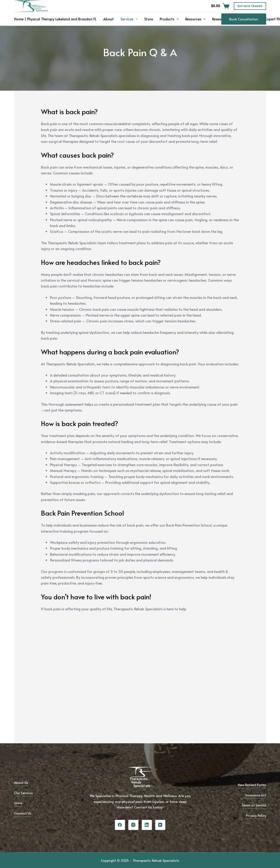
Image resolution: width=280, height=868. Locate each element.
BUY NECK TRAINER (250, 6)
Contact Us (23, 813)
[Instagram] (133, 825)
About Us (22, 782)
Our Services (24, 793)
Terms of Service (253, 805)
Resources (196, 19)
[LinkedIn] (147, 825)
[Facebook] (120, 825)
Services (130, 19)
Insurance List (255, 795)
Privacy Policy (256, 815)
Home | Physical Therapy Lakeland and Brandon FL (55, 19)
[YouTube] (160, 825)
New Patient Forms (251, 785)
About (109, 19)
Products (170, 19)
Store (149, 19)
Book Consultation (244, 19)
